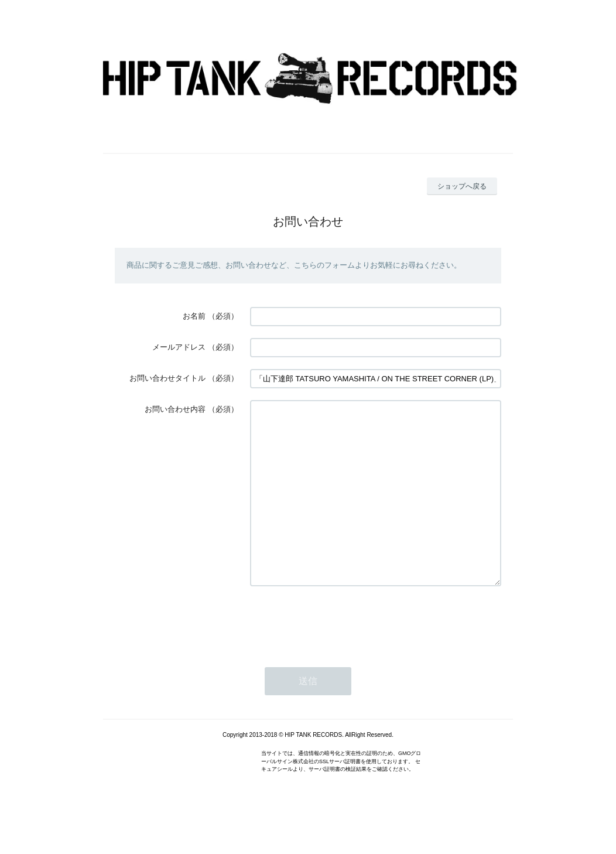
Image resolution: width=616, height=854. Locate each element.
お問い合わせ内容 (175, 409)
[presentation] (339, 656)
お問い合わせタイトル (167, 378)
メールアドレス (179, 347)
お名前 (194, 316)
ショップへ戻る (462, 186)
